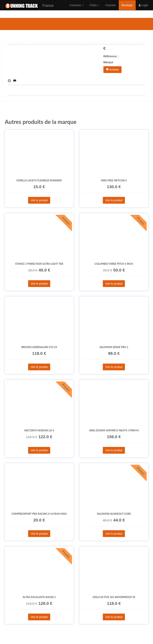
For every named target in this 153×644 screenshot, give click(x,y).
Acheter (112, 70)
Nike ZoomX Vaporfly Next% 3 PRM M (114, 430)
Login (143, 9)
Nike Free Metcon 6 (114, 180)
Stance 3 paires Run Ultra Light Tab (39, 264)
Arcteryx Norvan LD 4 (39, 430)
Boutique (127, 9)
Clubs (95, 9)
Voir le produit (39, 200)
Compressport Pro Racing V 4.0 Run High (39, 514)
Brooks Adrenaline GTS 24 (39, 347)
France (29, 10)
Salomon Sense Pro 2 (114, 347)
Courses (110, 9)
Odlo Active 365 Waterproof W (114, 597)
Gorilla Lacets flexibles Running (39, 180)
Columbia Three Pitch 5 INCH (114, 264)
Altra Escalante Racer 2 (39, 597)
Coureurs (76, 9)
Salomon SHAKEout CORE (114, 514)
